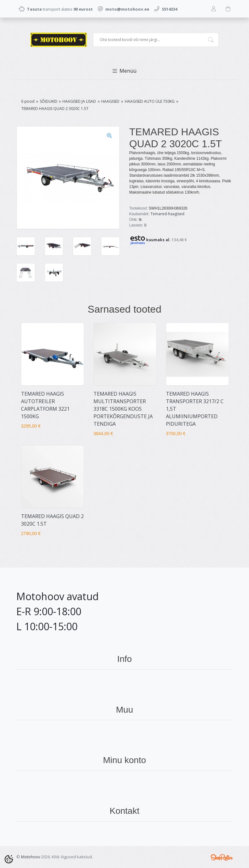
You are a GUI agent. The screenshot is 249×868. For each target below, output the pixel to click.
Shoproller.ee (222, 857)
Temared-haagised (167, 214)
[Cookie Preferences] (9, 859)
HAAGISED (110, 101)
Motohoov (31, 857)
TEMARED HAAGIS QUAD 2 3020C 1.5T (55, 109)
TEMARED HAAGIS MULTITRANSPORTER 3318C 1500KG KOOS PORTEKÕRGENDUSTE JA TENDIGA (123, 409)
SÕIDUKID (49, 101)
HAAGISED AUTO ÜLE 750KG (150, 101)
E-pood (28, 101)
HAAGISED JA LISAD (79, 101)
